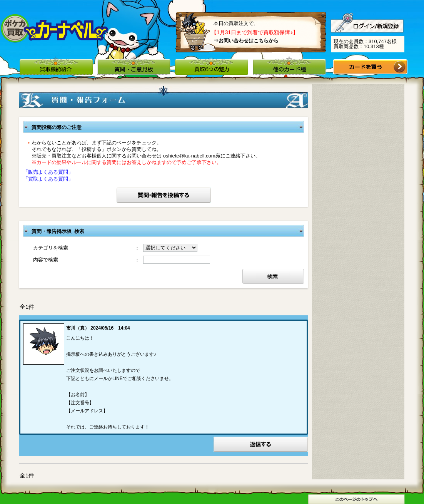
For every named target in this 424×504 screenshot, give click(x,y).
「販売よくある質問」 (48, 172)
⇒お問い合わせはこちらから (246, 41)
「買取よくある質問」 (48, 179)
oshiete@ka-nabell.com (189, 156)
